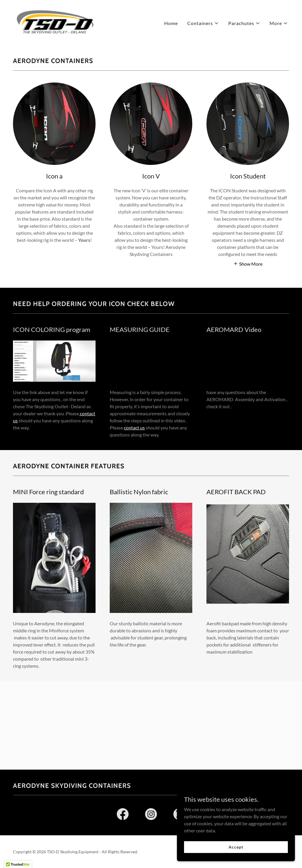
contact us (134, 428)
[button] (203, 23)
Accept (236, 847)
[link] (55, 22)
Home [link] (171, 23)
